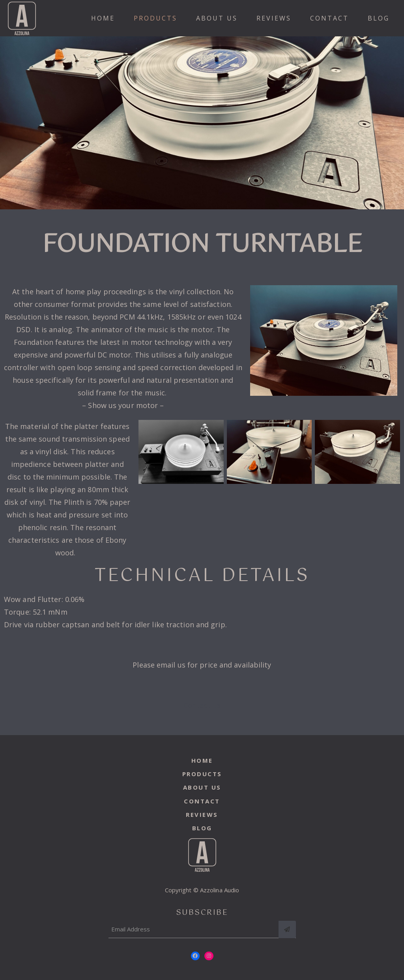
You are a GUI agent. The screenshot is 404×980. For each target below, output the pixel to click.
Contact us (202, 705)
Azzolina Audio (220, 890)
